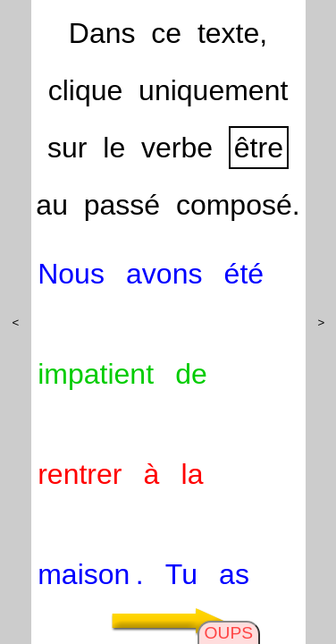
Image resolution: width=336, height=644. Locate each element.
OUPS (229, 633)
